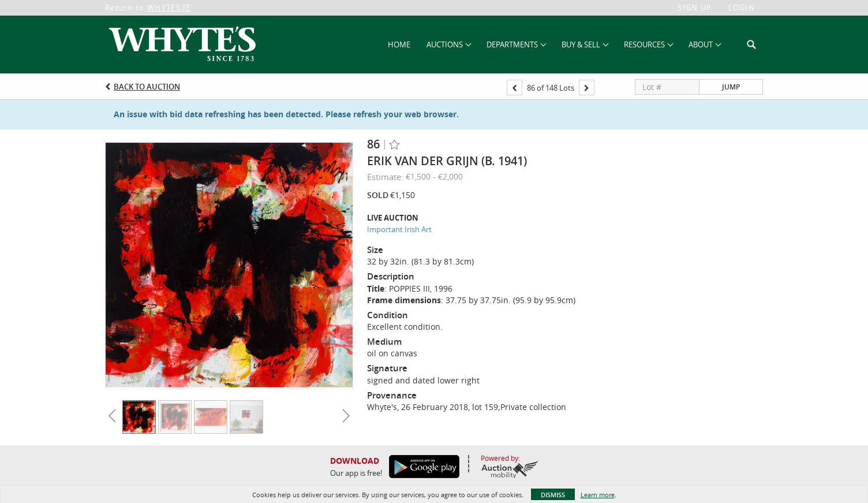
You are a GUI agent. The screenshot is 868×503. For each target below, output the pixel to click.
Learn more (598, 495)
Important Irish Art (399, 229)
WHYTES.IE (169, 8)
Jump (731, 87)
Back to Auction (147, 87)
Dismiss (553, 495)
